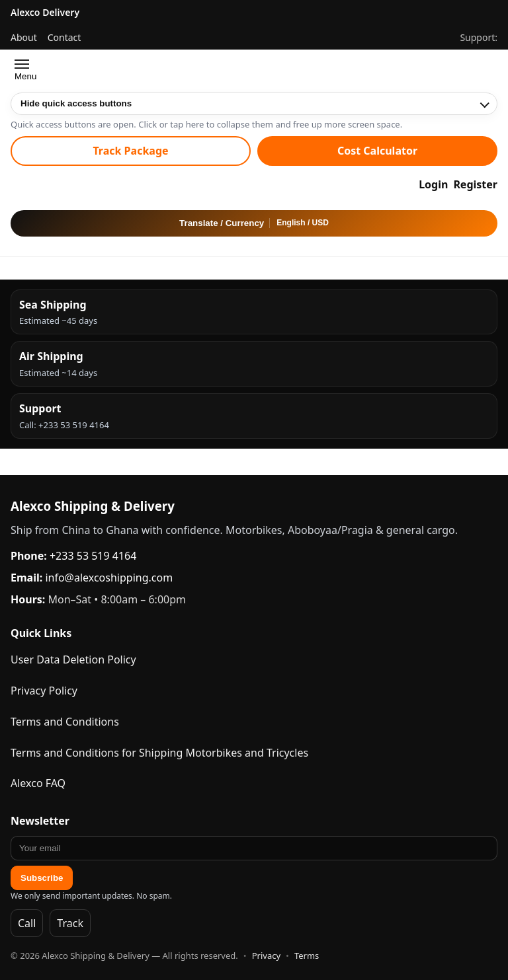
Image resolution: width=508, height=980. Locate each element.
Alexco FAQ (38, 783)
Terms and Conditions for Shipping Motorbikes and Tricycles (159, 753)
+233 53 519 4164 (93, 556)
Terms (307, 956)
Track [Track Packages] (70, 923)
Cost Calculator (377, 151)
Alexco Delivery (45, 12)
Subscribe (42, 878)
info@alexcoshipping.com (109, 578)
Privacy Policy (44, 691)
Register (475, 184)
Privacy (266, 956)
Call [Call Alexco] (27, 923)
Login (433, 184)
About (24, 37)
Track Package (130, 151)
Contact (64, 37)
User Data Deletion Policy (73, 660)
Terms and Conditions (65, 722)
